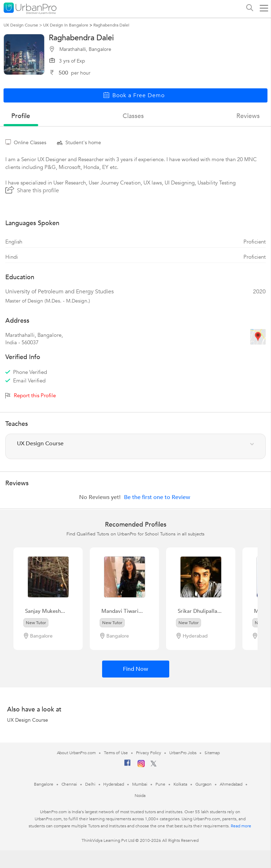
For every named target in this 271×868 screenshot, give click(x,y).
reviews (248, 116)
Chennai (69, 784)
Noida (140, 796)
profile (21, 116)
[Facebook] (128, 766)
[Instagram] (141, 766)
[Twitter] (154, 765)
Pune (160, 784)
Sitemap (212, 753)
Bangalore (43, 784)
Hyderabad (113, 784)
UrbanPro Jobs (183, 753)
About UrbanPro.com (76, 753)
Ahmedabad (231, 784)
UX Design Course (28, 720)
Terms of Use (116, 753)
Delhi (90, 784)
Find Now (135, 669)
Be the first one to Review (157, 497)
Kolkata (180, 784)
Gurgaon (204, 784)
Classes (133, 116)
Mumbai (140, 784)
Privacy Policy (149, 753)
